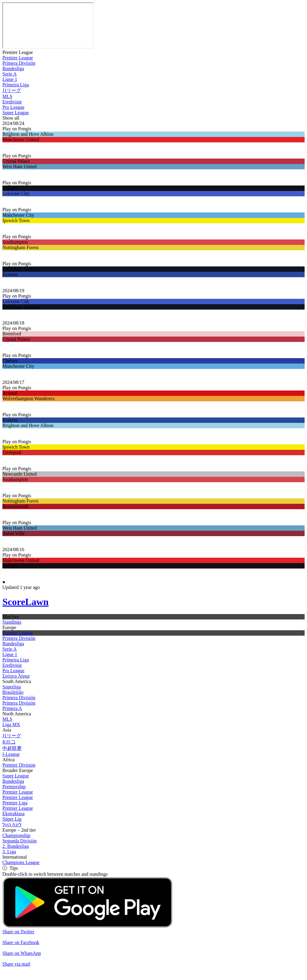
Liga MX (11, 725)
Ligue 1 (10, 79)
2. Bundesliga (16, 846)
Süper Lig (12, 819)
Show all (11, 118)
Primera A (12, 708)
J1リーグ (12, 90)
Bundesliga (13, 68)
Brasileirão (13, 692)
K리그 (9, 742)
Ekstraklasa (13, 814)
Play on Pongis (17, 129)
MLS (7, 96)
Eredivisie (12, 102)
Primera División (19, 63)
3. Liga (9, 852)
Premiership (14, 787)
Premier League (18, 52)
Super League (16, 113)
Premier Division (19, 765)
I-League (11, 754)
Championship (16, 835)
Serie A (10, 74)
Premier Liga (15, 803)
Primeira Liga (16, 85)
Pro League (13, 107)
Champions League (21, 862)
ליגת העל (12, 825)
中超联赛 (12, 748)
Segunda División (19, 841)
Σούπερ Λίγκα (16, 676)
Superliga (12, 687)
